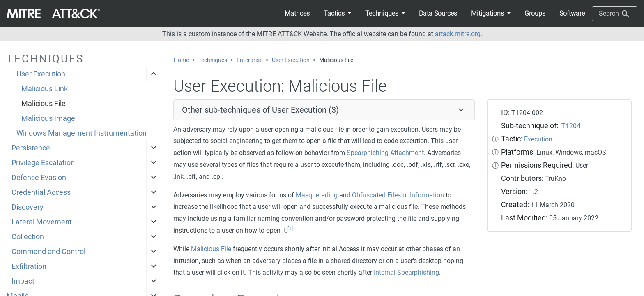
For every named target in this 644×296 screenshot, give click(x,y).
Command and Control (48, 252)
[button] (337, 14)
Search (615, 14)
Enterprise (250, 60)
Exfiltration (29, 266)
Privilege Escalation (43, 163)
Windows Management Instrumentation (82, 133)
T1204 (571, 126)
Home (181, 60)
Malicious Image (48, 118)
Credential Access (41, 192)
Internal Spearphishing (406, 272)
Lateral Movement (42, 222)
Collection (28, 237)
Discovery (28, 207)
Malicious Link (45, 89)
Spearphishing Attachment (385, 153)
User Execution (41, 74)
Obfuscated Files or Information (398, 195)
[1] (290, 229)
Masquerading (317, 195)
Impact (23, 281)
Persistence (31, 148)
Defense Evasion (39, 178)
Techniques (213, 60)
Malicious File (44, 104)
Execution (538, 139)
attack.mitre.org (458, 34)
